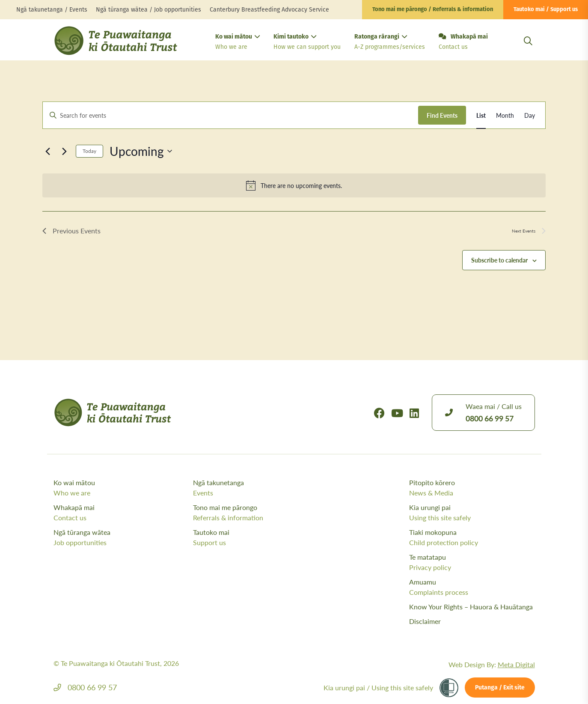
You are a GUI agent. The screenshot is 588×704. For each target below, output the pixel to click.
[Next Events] (64, 151)
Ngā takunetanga (261, 488)
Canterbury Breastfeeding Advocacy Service (269, 10)
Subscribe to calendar (499, 260)
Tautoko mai (261, 537)
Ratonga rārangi (390, 43)
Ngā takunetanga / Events (52, 10)
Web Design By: (492, 664)
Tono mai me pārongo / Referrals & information (433, 10)
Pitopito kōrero (472, 488)
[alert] (294, 185)
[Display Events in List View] (481, 115)
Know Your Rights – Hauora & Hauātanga (471, 607)
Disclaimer (425, 621)
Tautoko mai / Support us (546, 10)
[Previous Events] (48, 151)
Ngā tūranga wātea (121, 537)
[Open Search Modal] (528, 51)
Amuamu (472, 587)
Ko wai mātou (238, 43)
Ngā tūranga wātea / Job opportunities (148, 10)
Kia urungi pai (472, 513)
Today (89, 151)
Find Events (442, 115)
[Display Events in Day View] (530, 115)
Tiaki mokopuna (472, 537)
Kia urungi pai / (378, 688)
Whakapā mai (463, 42)
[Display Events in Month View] (505, 115)
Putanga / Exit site (500, 688)
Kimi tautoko (307, 43)
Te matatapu (472, 562)
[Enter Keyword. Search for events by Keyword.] (230, 115)
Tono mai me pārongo (261, 513)
